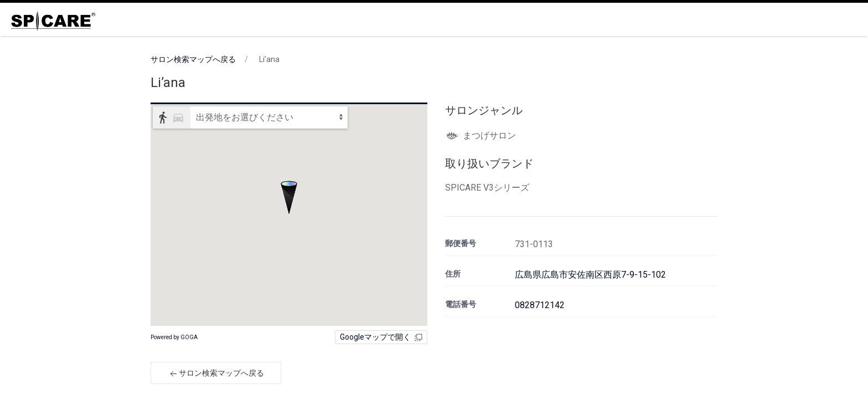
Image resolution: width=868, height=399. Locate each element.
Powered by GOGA (174, 337)
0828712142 (540, 305)
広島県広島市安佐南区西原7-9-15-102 (590, 275)
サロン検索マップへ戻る (193, 59)
